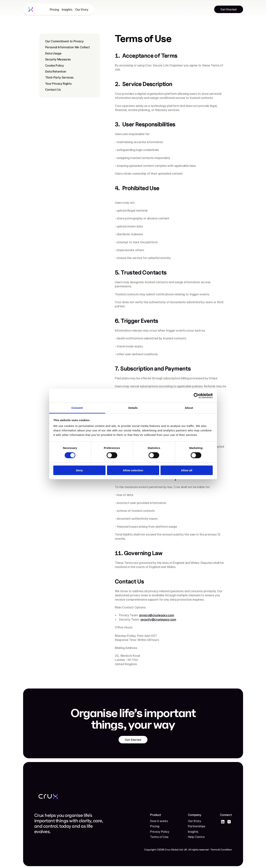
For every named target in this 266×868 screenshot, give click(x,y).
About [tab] (189, 408)
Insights (67, 10)
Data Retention (56, 71)
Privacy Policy (160, 832)
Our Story (82, 10)
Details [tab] (133, 408)
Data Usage (53, 53)
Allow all (187, 470)
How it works (159, 821)
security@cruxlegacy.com (158, 619)
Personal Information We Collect (67, 47)
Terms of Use (159, 837)
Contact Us (53, 90)
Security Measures (58, 59)
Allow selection (133, 470)
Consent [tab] (77, 408)
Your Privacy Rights (58, 84)
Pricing (54, 10)
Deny (80, 470)
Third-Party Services (59, 77)
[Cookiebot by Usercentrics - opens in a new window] (196, 396)
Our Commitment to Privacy (64, 41)
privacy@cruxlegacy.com (156, 615)
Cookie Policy (55, 65)
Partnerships (197, 826)
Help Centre (196, 837)
